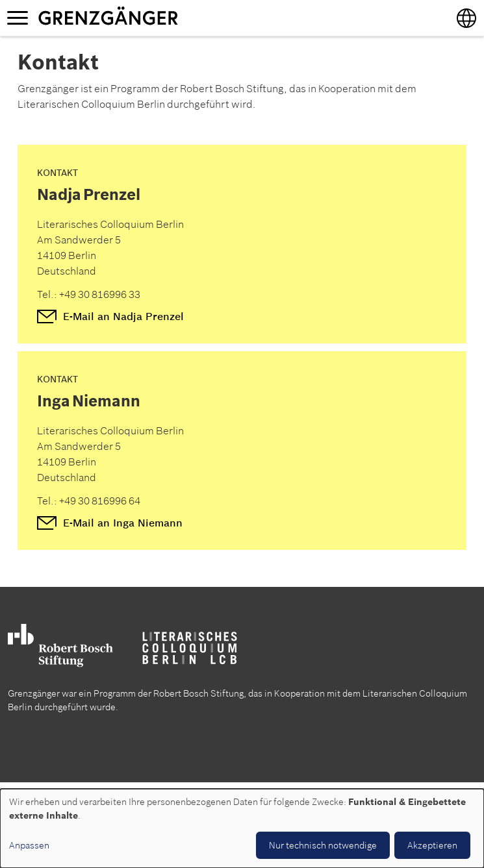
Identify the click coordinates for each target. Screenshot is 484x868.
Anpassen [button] (29, 845)
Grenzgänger (149, 18)
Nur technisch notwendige (323, 845)
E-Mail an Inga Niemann (123, 523)
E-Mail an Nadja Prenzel (123, 316)
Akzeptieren (432, 845)
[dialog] (242, 828)
